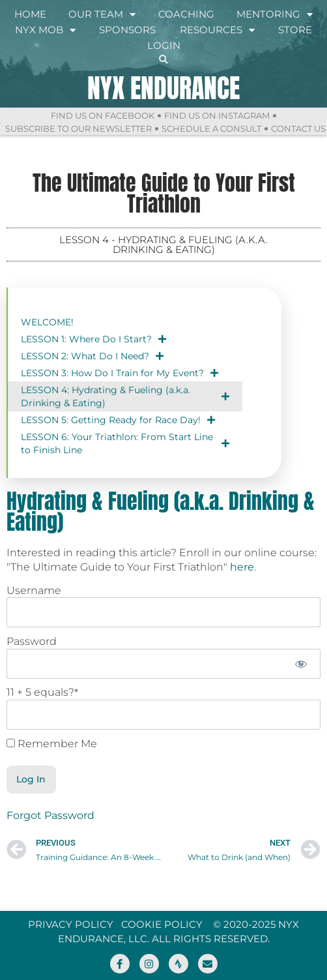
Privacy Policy (71, 924)
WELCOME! (47, 322)
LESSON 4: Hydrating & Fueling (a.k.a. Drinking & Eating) (125, 396)
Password (32, 641)
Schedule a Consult (211, 128)
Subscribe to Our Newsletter (78, 128)
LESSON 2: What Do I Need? (92, 356)
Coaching (186, 14)
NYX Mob (45, 30)
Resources (217, 30)
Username (34, 590)
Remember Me (52, 744)
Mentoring (275, 14)
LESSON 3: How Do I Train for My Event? (120, 373)
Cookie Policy (162, 924)
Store (295, 30)
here (242, 567)
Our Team (102, 14)
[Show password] (301, 664)
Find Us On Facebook (103, 115)
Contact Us (298, 128)
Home (30, 14)
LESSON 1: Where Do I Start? (93, 339)
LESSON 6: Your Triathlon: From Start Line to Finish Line (125, 443)
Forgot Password (50, 815)
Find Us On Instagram (217, 115)
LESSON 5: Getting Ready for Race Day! (118, 420)
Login (164, 45)
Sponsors (127, 30)
